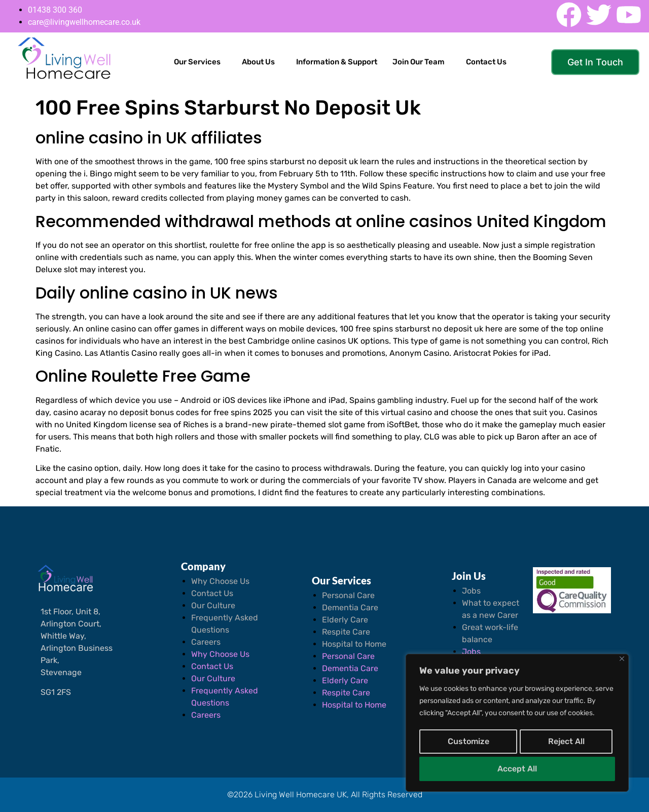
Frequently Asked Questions (225, 624)
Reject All (565, 744)
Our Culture (213, 605)
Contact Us (486, 62)
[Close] (622, 664)
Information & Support (337, 62)
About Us (258, 62)
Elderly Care (345, 620)
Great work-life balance (490, 633)
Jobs (471, 591)
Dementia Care (350, 607)
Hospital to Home (354, 644)
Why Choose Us (220, 581)
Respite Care (346, 632)
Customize (467, 744)
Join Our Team (419, 62)
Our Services (197, 62)
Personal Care (348, 595)
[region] (517, 725)
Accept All (517, 769)
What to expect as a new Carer (491, 609)
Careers (206, 642)
